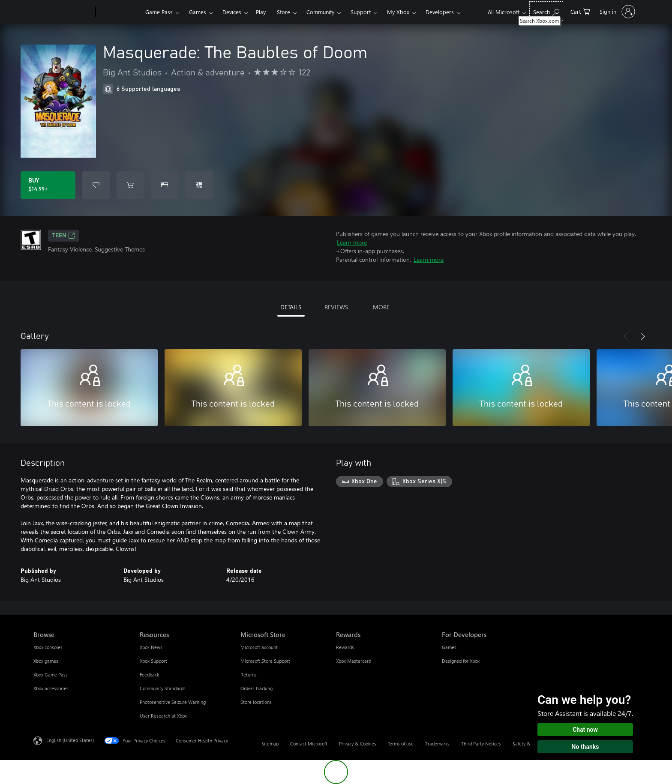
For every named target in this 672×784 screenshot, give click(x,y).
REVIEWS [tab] (336, 307)
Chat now (585, 730)
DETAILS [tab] (291, 307)
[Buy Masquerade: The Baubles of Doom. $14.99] (48, 185)
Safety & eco (526, 744)
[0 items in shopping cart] (580, 11)
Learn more (352, 242)
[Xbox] (119, 12)
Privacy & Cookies (358, 744)
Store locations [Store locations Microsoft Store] (256, 702)
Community (320, 12)
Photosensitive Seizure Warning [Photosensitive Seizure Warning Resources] (173, 702)
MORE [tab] (381, 307)
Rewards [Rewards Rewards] (345, 647)
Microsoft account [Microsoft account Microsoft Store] (259, 647)
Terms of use (401, 744)
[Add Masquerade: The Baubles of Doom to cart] (130, 185)
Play (261, 12)
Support (361, 12)
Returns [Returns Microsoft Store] (249, 675)
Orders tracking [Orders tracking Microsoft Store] (256, 688)
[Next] (643, 336)
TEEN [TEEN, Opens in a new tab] (64, 236)
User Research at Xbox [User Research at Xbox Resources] (163, 716)
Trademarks (437, 744)
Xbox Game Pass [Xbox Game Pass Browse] (51, 675)
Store (283, 12)
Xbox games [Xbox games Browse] (46, 661)
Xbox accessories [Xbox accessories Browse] (51, 688)
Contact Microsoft (309, 744)
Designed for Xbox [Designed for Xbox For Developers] (461, 661)
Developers (440, 12)
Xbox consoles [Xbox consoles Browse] (48, 647)
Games (198, 12)
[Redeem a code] (199, 185)
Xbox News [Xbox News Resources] (151, 647)
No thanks (585, 747)
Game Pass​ (159, 12)
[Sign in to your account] (616, 12)
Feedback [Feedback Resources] (149, 675)
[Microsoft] (63, 12)
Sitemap (270, 744)
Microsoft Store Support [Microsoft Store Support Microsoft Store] (265, 661)
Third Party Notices (481, 744)
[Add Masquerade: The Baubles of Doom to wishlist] (96, 185)
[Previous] (626, 336)
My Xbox (398, 12)
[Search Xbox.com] (546, 11)
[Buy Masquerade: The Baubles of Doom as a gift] (165, 185)
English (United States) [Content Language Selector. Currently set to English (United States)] (70, 740)
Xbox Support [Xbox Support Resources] (153, 661)
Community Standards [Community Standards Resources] (163, 688)
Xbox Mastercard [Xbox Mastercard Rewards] (354, 661)
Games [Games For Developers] (449, 647)
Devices (232, 12)
